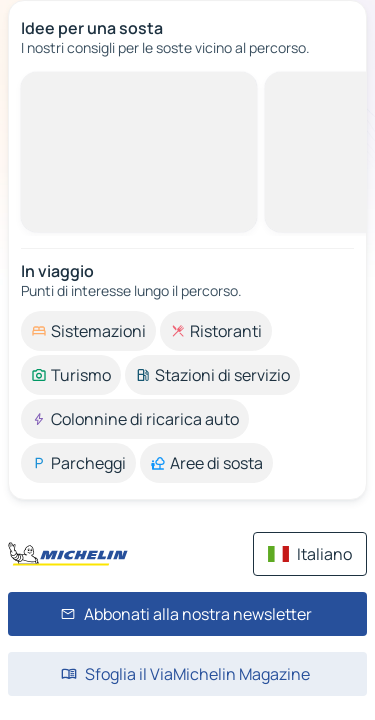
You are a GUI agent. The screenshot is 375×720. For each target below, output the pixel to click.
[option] (88, 331)
